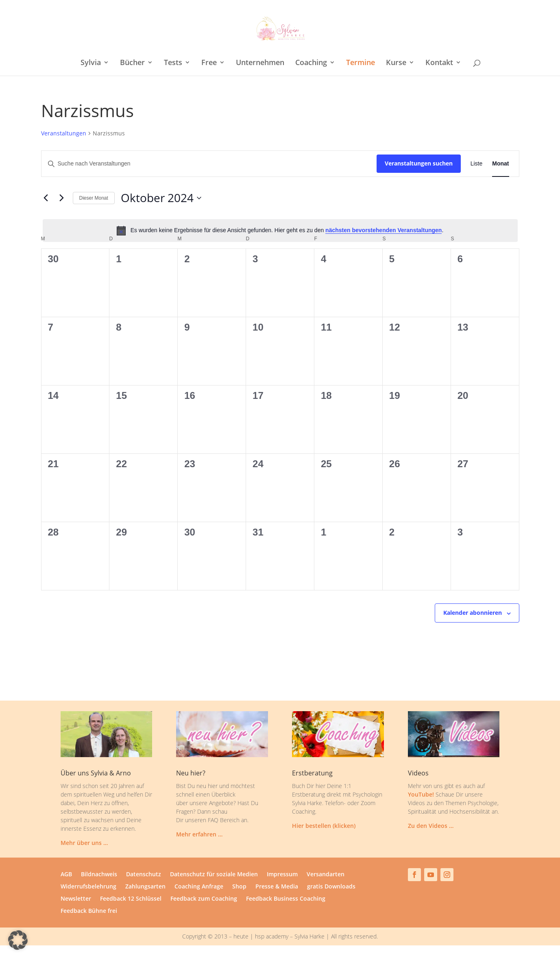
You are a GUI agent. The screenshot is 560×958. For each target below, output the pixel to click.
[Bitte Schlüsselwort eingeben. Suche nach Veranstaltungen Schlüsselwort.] (209, 164)
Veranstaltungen (64, 133)
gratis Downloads (331, 887)
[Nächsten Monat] (62, 198)
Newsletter (76, 899)
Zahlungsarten (145, 887)
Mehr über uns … (84, 843)
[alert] (280, 231)
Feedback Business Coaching (286, 899)
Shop (239, 887)
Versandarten (326, 875)
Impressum (282, 875)
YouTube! (421, 794)
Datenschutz (144, 875)
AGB (66, 875)
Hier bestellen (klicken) (324, 826)
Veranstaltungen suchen (419, 163)
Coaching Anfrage (199, 887)
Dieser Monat (94, 198)
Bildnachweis (99, 875)
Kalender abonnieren (473, 613)
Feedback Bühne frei (89, 911)
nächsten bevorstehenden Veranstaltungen (384, 230)
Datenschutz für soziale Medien (214, 875)
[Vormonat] (46, 198)
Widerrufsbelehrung (88, 887)
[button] (18, 940)
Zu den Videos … (431, 826)
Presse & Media (277, 887)
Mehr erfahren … (199, 834)
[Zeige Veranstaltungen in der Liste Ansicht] (477, 164)
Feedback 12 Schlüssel (131, 899)
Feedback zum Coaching (204, 899)
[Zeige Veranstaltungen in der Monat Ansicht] (500, 164)
